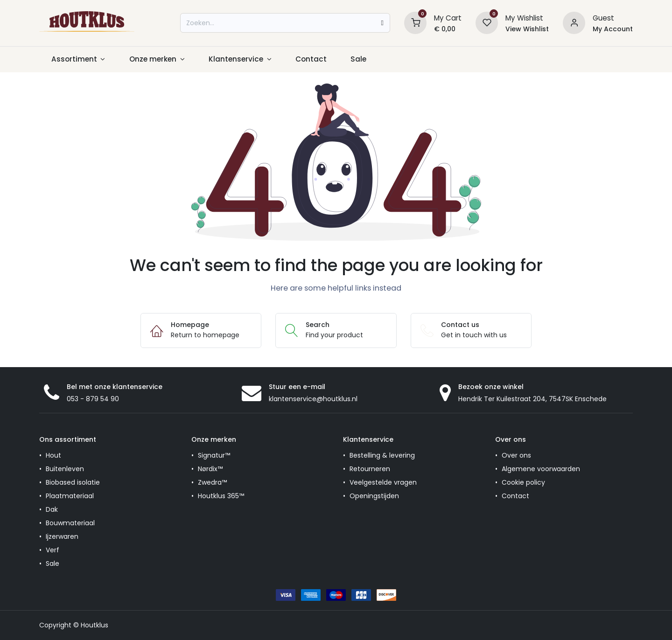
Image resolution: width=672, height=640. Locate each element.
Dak (52, 509)
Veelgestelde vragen (383, 482)
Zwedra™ (212, 482)
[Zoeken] (382, 23)
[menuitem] (78, 59)
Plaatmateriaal (70, 496)
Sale (52, 563)
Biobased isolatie (73, 482)
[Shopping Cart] (415, 23)
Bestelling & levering (382, 455)
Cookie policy (523, 482)
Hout (53, 455)
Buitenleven (65, 469)
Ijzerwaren (62, 536)
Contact (515, 496)
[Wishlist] (487, 23)
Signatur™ (214, 455)
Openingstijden (374, 496)
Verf (52, 550)
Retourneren (370, 469)
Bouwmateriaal (70, 523)
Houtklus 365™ (221, 496)
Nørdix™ (210, 469)
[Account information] (574, 23)
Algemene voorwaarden (541, 469)
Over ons (516, 455)
